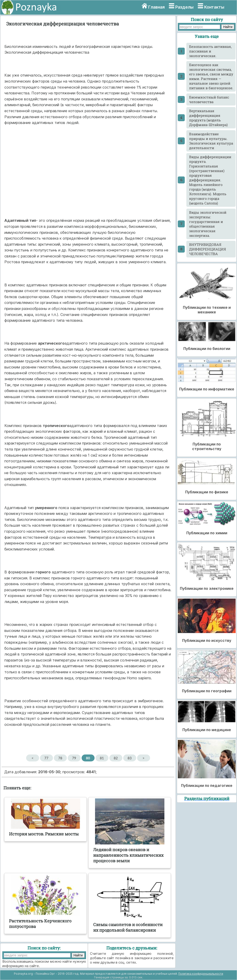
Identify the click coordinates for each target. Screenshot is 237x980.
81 (102, 758)
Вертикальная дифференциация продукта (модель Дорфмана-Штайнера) (208, 118)
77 (46, 758)
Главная (156, 7)
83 (130, 758)
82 (116, 758)
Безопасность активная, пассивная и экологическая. (210, 51)
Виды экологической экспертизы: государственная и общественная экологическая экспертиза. (208, 224)
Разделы (184, 7)
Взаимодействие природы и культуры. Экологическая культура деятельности (211, 141)
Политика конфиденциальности (201, 974)
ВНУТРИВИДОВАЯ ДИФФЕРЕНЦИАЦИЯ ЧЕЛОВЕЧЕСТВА (208, 249)
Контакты (214, 7)
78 (60, 758)
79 (74, 758)
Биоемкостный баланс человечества (209, 99)
